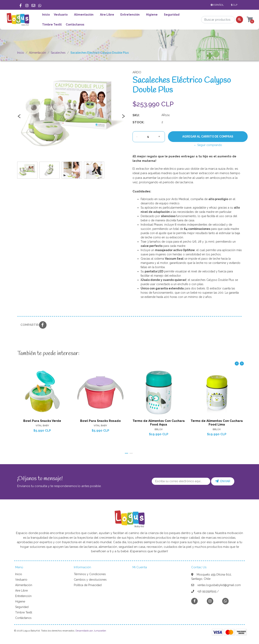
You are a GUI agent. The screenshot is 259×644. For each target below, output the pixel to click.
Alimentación (84, 15)
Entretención (130, 15)
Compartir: (28, 325)
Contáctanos (75, 25)
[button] (218, 5)
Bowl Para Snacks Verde (42, 421)
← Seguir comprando (208, 145)
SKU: (136, 115)
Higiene (152, 15)
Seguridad (172, 15)
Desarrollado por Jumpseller (91, 631)
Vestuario (61, 15)
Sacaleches (58, 53)
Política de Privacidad (88, 585)
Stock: (138, 122)
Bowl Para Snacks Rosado (100, 421)
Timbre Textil (52, 25)
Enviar (223, 481)
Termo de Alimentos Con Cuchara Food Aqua (159, 423)
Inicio (46, 15)
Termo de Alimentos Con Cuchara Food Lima (217, 423)
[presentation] (19, 118)
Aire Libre (107, 15)
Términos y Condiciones (90, 574)
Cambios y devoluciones (90, 580)
